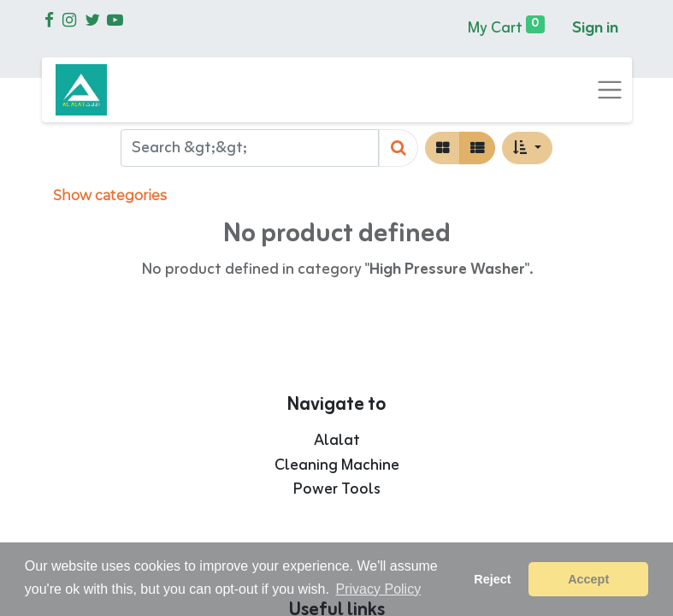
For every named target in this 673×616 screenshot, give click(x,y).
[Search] (398, 148)
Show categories (110, 195)
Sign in (595, 28)
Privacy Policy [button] (379, 589)
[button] (527, 148)
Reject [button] (492, 579)
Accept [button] (588, 579)
